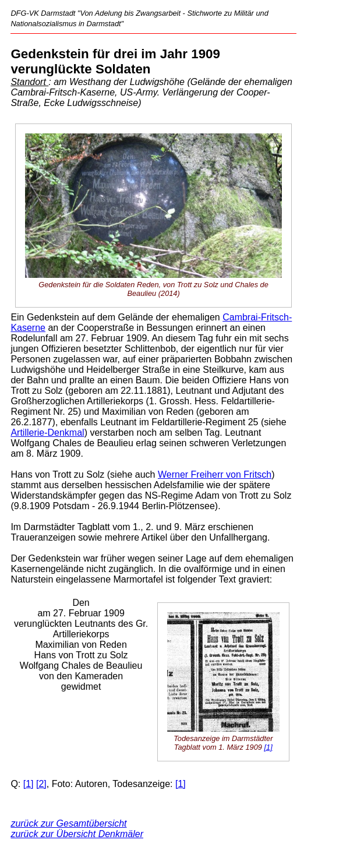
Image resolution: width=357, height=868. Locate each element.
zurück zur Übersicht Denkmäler (77, 834)
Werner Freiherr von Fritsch (215, 474)
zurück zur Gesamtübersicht (68, 823)
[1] (268, 747)
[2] (41, 784)
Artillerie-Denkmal (47, 433)
